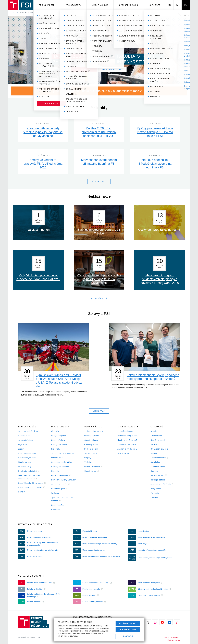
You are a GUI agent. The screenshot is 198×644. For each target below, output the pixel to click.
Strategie (154, 471)
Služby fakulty (123, 453)
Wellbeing (55, 493)
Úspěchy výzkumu (92, 436)
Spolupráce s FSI (129, 5)
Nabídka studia (24, 436)
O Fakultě (155, 5)
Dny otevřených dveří (27, 458)
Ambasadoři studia (26, 440)
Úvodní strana (27, 13)
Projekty (88, 458)
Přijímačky (22, 444)
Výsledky (88, 462)
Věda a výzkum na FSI (94, 431)
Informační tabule (158, 467)
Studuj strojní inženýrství (28, 431)
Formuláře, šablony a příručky (63, 480)
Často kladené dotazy (27, 453)
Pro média (155, 493)
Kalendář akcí (156, 436)
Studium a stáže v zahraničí (63, 453)
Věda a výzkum (100, 5)
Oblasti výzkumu (91, 440)
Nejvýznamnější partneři (127, 440)
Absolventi (155, 444)
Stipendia (55, 471)
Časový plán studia (59, 444)
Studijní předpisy (58, 440)
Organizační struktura (159, 449)
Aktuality (154, 431)
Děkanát (154, 453)
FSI (13, 13)
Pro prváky (56, 449)
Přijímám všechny (128, 623)
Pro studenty (73, 5)
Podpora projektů (91, 449)
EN (186, 5)
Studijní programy (58, 436)
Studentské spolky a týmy (62, 462)
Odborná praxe (57, 458)
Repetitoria (56, 510)
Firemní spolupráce (125, 431)
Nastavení (128, 636)
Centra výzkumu (91, 444)
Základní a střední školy (127, 449)
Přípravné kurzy (25, 467)
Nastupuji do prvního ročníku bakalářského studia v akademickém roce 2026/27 (97, 91)
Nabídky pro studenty (60, 467)
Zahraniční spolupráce (127, 444)
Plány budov (156, 489)
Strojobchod (155, 462)
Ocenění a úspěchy (158, 440)
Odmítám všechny (128, 630)
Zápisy (21, 449)
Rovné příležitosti (158, 480)
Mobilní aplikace (25, 462)
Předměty (55, 431)
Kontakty (22, 492)
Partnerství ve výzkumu (127, 436)
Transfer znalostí (91, 453)
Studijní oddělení (58, 505)
